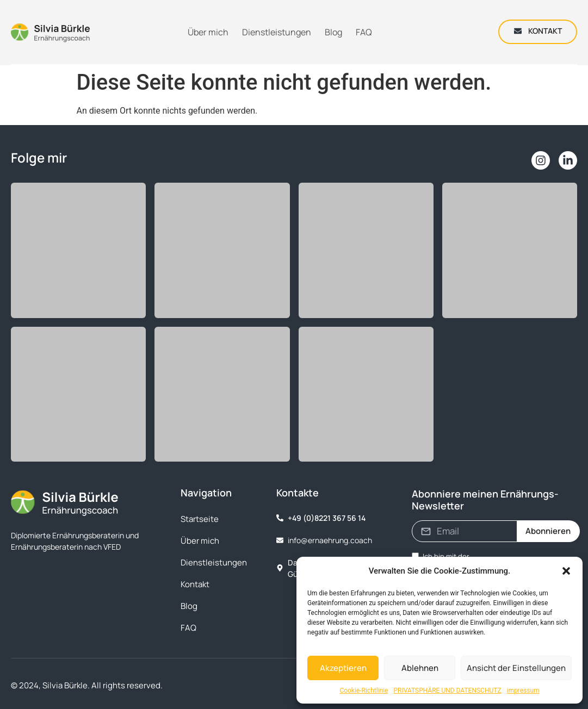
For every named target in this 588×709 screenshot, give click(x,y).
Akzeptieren (343, 668)
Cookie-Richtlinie (364, 691)
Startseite (200, 519)
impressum (523, 691)
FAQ (188, 628)
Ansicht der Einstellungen (516, 668)
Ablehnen (420, 668)
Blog (189, 606)
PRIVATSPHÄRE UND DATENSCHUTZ (447, 691)
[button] (566, 571)
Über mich (200, 541)
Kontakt (195, 584)
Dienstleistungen (214, 562)
